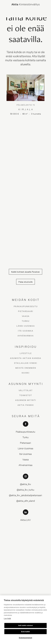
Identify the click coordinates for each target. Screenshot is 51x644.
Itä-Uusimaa (26, 331)
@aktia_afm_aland (26, 501)
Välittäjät (26, 390)
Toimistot (26, 395)
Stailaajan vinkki (26, 363)
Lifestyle (26, 353)
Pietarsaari (26, 311)
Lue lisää (7, 618)
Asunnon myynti (26, 400)
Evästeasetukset (26, 638)
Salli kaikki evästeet (26, 625)
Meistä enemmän (26, 368)
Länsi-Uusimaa (26, 326)
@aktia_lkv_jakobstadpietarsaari (26, 495)
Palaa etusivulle (26, 282)
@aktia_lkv (26, 484)
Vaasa (26, 316)
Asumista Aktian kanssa (26, 358)
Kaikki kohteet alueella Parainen (26, 272)
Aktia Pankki (26, 405)
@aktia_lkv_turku (26, 490)
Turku (26, 321)
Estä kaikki (25, 632)
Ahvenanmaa (26, 336)
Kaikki (26, 373)
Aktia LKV (26, 520)
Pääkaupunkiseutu (26, 306)
